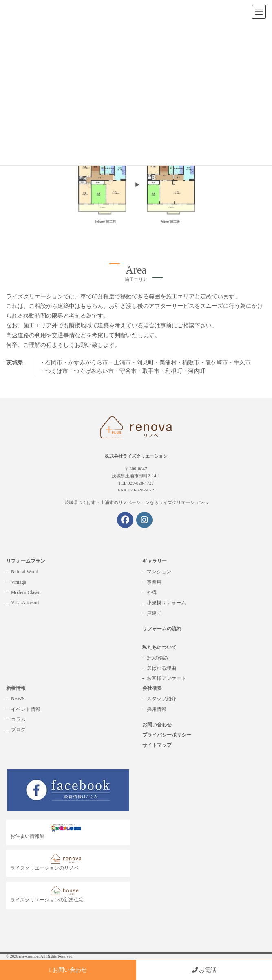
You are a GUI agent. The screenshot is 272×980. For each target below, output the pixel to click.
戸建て (154, 613)
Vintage (19, 582)
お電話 (204, 970)
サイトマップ (157, 745)
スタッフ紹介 (161, 699)
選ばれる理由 (161, 668)
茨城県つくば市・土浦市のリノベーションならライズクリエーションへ (136, 502)
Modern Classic (26, 592)
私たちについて (159, 647)
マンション (159, 572)
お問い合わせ (157, 725)
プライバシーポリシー (167, 735)
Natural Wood (25, 572)
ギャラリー (155, 561)
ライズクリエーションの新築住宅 (48, 894)
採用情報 (157, 709)
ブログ (18, 730)
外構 (152, 592)
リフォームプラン (26, 561)
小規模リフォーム (166, 603)
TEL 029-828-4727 (136, 483)
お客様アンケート (166, 678)
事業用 (154, 582)
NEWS (18, 699)
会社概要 (152, 688)
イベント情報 (26, 709)
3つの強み (158, 658)
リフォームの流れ (162, 629)
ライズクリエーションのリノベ (48, 862)
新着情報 (16, 688)
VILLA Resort (25, 603)
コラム (18, 719)
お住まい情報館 (48, 832)
